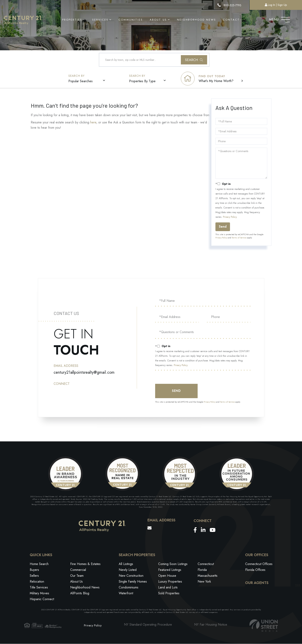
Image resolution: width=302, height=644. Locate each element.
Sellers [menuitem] (34, 576)
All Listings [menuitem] (126, 564)
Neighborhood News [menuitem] (197, 20)
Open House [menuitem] (167, 576)
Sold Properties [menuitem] (169, 594)
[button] (194, 60)
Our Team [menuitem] (77, 576)
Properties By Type (143, 81)
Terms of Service (239, 238)
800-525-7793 (229, 5)
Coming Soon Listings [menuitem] (173, 564)
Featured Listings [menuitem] (170, 570)
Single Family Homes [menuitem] (133, 582)
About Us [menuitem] (158, 20)
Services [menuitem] (100, 20)
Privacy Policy (230, 217)
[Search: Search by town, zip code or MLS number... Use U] (154, 60)
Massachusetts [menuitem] (208, 576)
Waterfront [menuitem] (126, 594)
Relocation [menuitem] (37, 582)
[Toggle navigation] (286, 19)
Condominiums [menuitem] (129, 588)
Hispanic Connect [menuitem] (42, 599)
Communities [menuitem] (131, 20)
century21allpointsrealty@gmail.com (84, 372)
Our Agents (257, 583)
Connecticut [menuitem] (206, 564)
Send (223, 227)
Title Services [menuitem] (39, 588)
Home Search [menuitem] (39, 564)
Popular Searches (81, 81)
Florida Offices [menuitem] (255, 570)
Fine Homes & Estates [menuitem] (85, 564)
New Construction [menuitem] (131, 576)
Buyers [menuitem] (34, 570)
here (93, 123)
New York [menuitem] (204, 582)
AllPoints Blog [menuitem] (80, 594)
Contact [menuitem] (231, 20)
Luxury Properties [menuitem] (170, 582)
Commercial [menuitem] (78, 570)
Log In (271, 5)
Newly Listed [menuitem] (128, 570)
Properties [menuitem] (72, 20)
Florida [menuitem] (202, 570)
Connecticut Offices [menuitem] (259, 564)
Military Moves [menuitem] (39, 594)
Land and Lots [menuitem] (168, 588)
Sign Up (282, 5)
